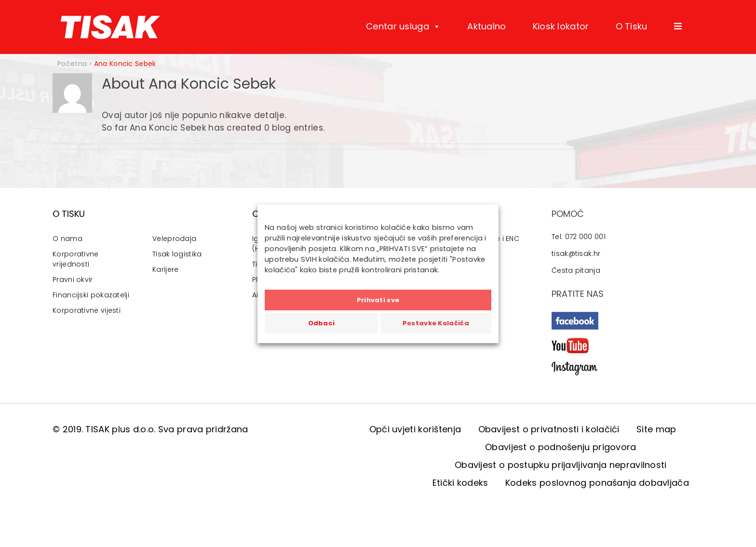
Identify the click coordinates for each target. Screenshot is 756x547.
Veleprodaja (174, 239)
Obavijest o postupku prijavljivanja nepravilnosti (561, 465)
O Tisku (632, 26)
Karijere (165, 269)
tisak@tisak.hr (576, 253)
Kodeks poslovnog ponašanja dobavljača (597, 483)
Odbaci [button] (322, 323)
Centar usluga (403, 27)
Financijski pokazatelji (91, 295)
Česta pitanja (576, 270)
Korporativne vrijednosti (76, 259)
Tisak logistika (177, 254)
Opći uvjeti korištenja (415, 429)
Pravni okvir (73, 280)
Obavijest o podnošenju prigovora (561, 447)
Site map (656, 429)
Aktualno (486, 26)
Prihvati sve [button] (378, 300)
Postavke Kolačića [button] (436, 323)
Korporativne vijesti (87, 310)
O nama (67, 239)
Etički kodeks (460, 483)
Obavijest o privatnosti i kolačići (549, 429)
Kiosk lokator (561, 26)
